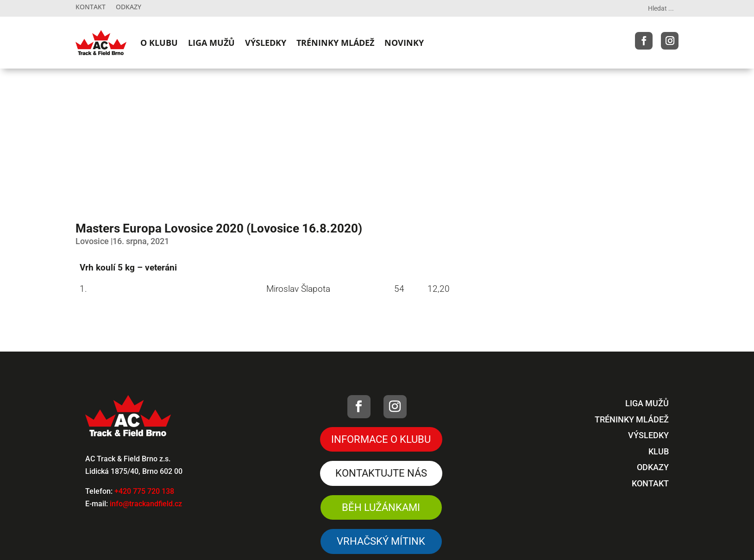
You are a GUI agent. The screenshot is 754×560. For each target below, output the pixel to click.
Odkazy (129, 7)
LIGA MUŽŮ (211, 43)
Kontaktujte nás (381, 473)
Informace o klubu (381, 439)
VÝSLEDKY (266, 43)
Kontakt (91, 7)
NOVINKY (404, 43)
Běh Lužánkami (381, 507)
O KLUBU (159, 43)
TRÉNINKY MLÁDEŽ (335, 43)
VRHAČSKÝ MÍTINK (381, 541)
